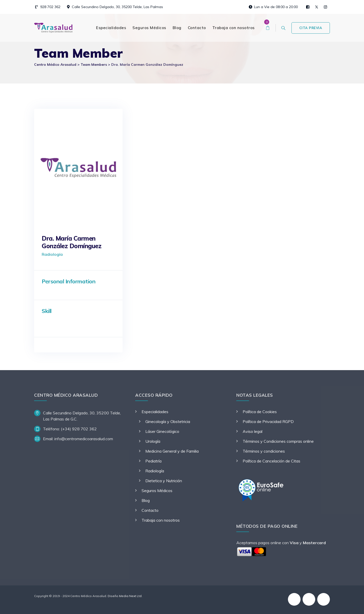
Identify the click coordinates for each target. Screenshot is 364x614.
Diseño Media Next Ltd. (125, 596)
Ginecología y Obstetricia (168, 421)
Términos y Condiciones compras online (278, 441)
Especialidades (111, 28)
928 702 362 (50, 7)
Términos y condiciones (264, 451)
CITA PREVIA (311, 28)
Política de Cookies (260, 412)
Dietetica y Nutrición (164, 481)
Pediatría (153, 461)
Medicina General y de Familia (172, 451)
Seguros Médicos (149, 28)
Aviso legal (253, 431)
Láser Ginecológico (162, 431)
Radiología (155, 471)
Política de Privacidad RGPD (268, 421)
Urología (153, 441)
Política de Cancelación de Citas (271, 461)
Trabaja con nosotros (234, 28)
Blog (177, 28)
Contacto (197, 28)
